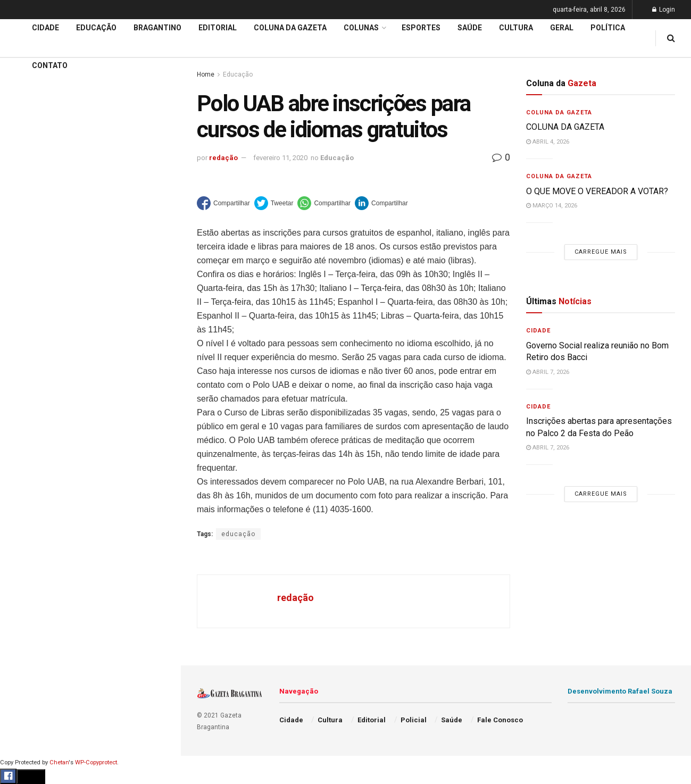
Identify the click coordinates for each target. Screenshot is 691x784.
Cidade (23, 345)
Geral (20, 547)
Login (664, 10)
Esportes (27, 446)
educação (238, 534)
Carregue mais (90, 260)
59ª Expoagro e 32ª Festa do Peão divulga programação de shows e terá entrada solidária (88, 220)
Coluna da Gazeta (42, 405)
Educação (28, 365)
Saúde (22, 527)
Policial (24, 487)
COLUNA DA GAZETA (565, 127)
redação (223, 158)
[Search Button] (159, 648)
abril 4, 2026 (548, 142)
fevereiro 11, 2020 (280, 158)
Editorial (26, 385)
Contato (50, 65)
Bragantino (30, 426)
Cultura (24, 466)
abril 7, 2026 (548, 372)
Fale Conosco (35, 568)
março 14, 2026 (552, 206)
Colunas (361, 28)
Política (24, 507)
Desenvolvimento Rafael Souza (620, 691)
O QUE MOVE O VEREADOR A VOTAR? (597, 191)
